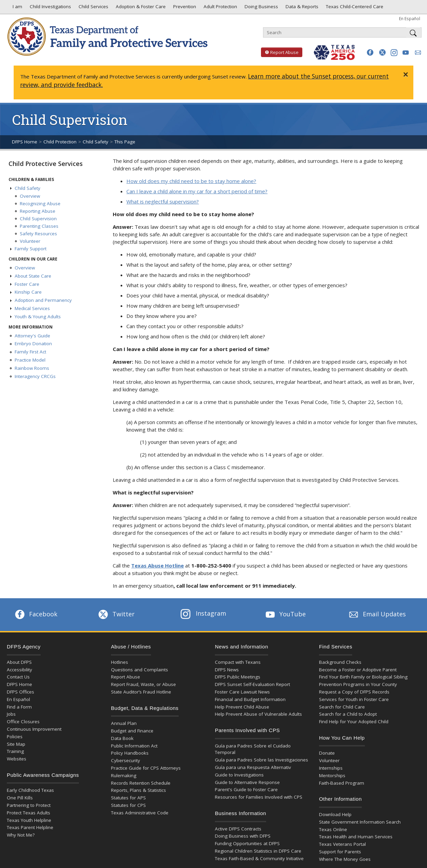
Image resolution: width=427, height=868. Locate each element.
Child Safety (95, 142)
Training (15, 751)
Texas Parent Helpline (30, 827)
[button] (370, 52)
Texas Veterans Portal (342, 844)
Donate (327, 753)
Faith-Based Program (342, 783)
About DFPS (19, 662)
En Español (410, 18)
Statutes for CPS (128, 805)
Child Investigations (50, 8)
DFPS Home (25, 142)
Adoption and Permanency (43, 300)
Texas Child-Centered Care (354, 8)
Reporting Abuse (38, 211)
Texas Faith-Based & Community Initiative (259, 858)
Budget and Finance (132, 731)
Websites (17, 759)
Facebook (36, 614)
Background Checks (340, 662)
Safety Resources (38, 234)
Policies (15, 737)
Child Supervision (38, 219)
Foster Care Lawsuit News (242, 692)
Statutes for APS (128, 798)
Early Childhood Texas (30, 790)
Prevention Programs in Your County (358, 684)
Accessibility (19, 670)
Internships (331, 768)
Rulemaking (124, 775)
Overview (30, 196)
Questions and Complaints (140, 670)
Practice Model (30, 360)
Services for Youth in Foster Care (354, 699)
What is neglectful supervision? (163, 201)
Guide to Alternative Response (247, 782)
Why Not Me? (21, 835)
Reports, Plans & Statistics (139, 790)
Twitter (116, 614)
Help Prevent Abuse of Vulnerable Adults (258, 714)
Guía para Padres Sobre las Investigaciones (261, 760)
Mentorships (332, 775)
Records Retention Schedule (141, 783)
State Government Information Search (360, 822)
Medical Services (32, 308)
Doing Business (261, 8)
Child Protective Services (46, 164)
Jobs (11, 714)
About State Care (33, 276)
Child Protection (60, 142)
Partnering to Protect (29, 805)
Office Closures (23, 722)
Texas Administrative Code (140, 813)
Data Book (122, 738)
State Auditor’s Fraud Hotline (141, 692)
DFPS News (227, 670)
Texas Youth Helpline (29, 820)
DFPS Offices (20, 692)
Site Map (16, 744)
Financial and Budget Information (250, 699)
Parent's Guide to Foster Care (246, 789)
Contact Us (18, 677)
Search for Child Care (342, 707)
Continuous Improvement (34, 729)
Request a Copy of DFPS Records (354, 692)
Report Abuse (280, 52)
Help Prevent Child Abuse (242, 707)
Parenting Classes (39, 226)
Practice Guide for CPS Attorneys (146, 768)
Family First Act (30, 352)
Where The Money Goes (345, 859)
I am (16, 8)
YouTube (285, 614)
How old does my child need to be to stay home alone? (191, 181)
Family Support (31, 249)
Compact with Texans (238, 662)
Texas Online (333, 829)
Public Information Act (134, 746)
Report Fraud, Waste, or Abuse (143, 684)
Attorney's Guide (32, 336)
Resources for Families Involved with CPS (259, 797)
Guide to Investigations (239, 775)
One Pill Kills (20, 798)
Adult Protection (220, 8)
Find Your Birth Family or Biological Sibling (363, 677)
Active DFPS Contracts (238, 829)
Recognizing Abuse (40, 204)
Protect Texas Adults (29, 813)
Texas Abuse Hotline (157, 565)
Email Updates (377, 614)
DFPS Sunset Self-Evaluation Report (252, 684)
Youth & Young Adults (38, 317)
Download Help (335, 814)
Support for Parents (340, 852)
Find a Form (19, 707)
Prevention (184, 8)
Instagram (203, 613)
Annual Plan (124, 723)
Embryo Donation (33, 344)
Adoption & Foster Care (140, 8)
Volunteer (30, 241)
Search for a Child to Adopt (348, 714)
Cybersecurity (126, 760)
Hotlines (120, 662)
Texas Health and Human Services (356, 837)
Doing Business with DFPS (243, 836)
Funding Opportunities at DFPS (247, 843)
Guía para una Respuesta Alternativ (253, 767)
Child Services (93, 8)
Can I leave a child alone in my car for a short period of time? (197, 191)
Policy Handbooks (130, 753)
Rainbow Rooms (32, 368)
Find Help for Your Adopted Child (354, 722)
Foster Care (27, 284)
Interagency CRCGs (35, 376)
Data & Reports (301, 8)
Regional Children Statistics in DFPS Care (258, 851)
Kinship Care (28, 292)
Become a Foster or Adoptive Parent (358, 670)
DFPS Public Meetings (238, 677)
